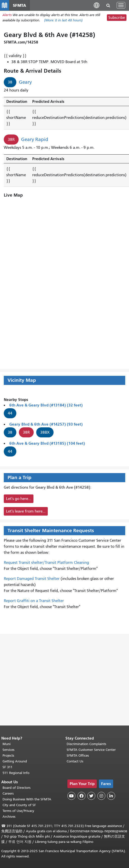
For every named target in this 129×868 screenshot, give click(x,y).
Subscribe (117, 18)
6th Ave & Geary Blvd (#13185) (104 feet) (47, 443)
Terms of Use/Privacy (18, 811)
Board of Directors (16, 788)
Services (8, 750)
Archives (9, 817)
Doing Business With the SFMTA (27, 799)
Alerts (7, 15)
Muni (7, 744)
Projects (8, 756)
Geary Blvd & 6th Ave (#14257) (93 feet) (46, 424)
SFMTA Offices (78, 756)
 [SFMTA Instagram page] (101, 796)
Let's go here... (19, 499)
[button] (97, 5)
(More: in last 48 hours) (63, 20)
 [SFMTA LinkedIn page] (111, 796)
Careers (8, 793)
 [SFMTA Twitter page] (91, 796)
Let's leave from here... (26, 511)
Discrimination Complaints (86, 744)
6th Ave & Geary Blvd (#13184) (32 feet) (46, 405)
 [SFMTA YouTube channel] (71, 796)
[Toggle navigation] (121, 5)
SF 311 (8, 767)
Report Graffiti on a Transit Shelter (34, 601)
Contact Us (75, 761)
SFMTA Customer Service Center (91, 750)
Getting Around (15, 761)
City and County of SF (19, 805)
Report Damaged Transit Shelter (32, 579)
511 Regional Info (16, 773)
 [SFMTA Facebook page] (81, 796)
